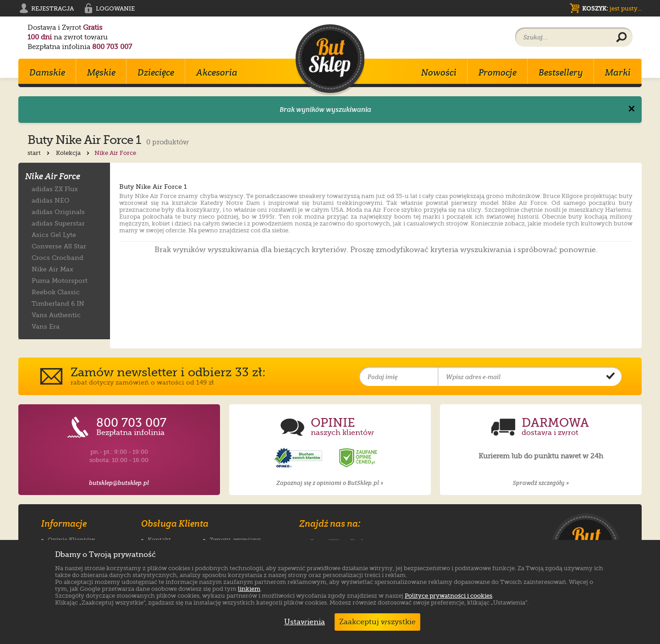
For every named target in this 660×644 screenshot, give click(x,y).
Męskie (101, 72)
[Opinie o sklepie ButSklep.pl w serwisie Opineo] (299, 458)
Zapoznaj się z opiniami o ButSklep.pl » (330, 483)
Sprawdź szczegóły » (541, 483)
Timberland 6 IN (58, 303)
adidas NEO (51, 200)
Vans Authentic (56, 315)
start (39, 153)
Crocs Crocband (58, 257)
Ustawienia (302, 622)
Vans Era (46, 326)
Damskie (47, 72)
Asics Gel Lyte (54, 234)
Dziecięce (156, 72)
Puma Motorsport (60, 280)
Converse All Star (59, 246)
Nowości (439, 72)
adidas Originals (58, 212)
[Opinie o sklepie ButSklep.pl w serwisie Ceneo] (359, 458)
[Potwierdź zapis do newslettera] (610, 377)
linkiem (249, 589)
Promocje (498, 72)
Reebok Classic (56, 292)
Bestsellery (561, 72)
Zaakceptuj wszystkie (377, 622)
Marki (618, 72)
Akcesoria (217, 72)
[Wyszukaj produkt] (621, 38)
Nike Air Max (52, 269)
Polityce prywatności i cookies (448, 596)
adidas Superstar (58, 223)
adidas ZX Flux (55, 189)
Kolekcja (74, 153)
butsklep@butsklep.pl (119, 483)
